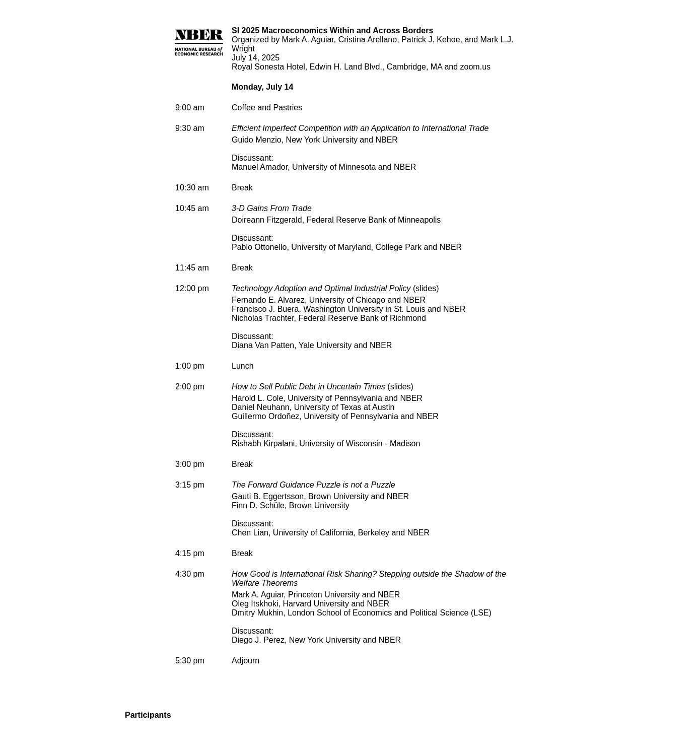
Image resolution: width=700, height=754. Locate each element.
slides (426, 288)
